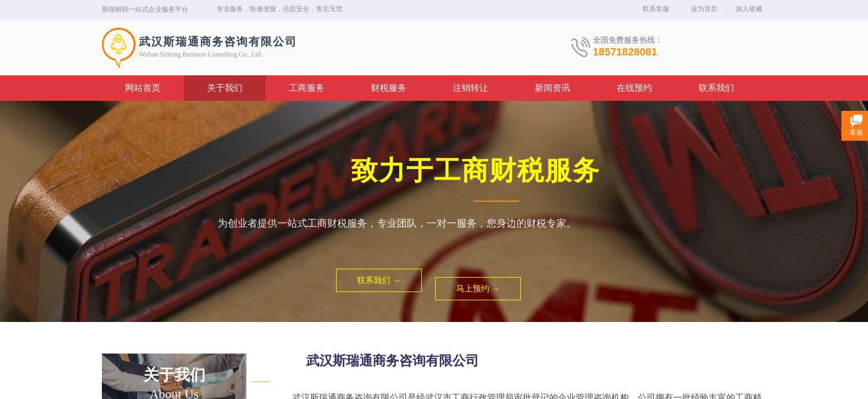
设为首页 (704, 9)
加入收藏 (749, 9)
